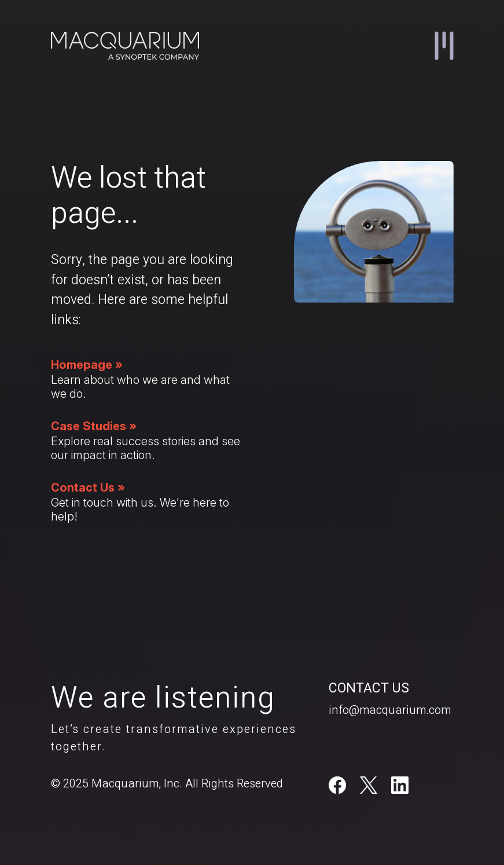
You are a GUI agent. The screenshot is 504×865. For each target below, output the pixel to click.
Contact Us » (88, 488)
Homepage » (87, 365)
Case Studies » (94, 426)
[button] (444, 46)
